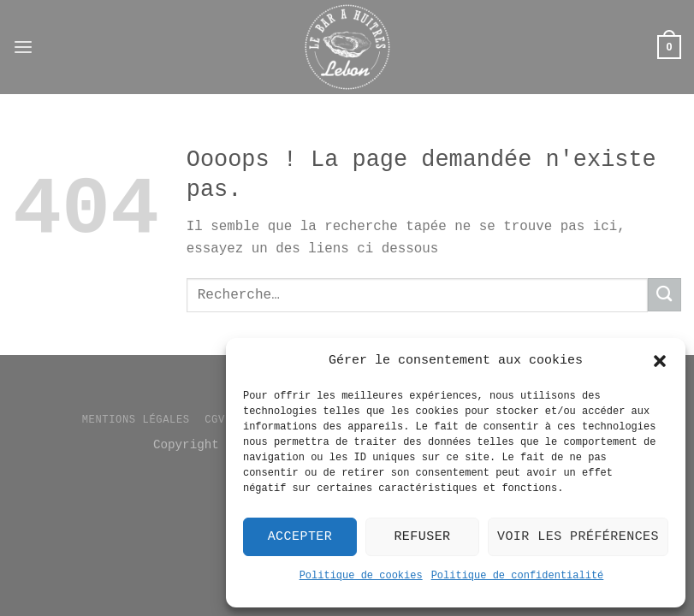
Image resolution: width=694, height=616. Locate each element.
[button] (660, 361)
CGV (215, 420)
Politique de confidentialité (518, 576)
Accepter (300, 537)
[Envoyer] (664, 295)
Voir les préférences (578, 537)
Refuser (422, 537)
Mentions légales (136, 420)
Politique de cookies (361, 576)
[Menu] (23, 47)
